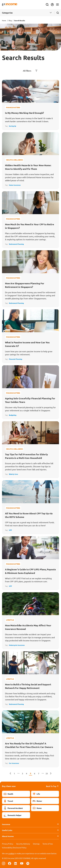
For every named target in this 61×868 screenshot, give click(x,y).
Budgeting (13, 415)
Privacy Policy (8, 844)
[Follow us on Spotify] (28, 863)
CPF (10, 530)
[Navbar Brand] (10, 5)
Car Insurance (14, 763)
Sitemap (36, 844)
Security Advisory (23, 844)
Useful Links (7, 830)
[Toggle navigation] (57, 5)
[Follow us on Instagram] (4, 863)
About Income (8, 836)
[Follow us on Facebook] (10, 863)
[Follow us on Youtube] (22, 863)
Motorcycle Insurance (17, 645)
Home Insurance (15, 185)
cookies (11, 853)
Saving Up (13, 126)
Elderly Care (13, 474)
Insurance (6, 824)
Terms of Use (48, 844)
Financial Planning (16, 359)
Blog (10, 20)
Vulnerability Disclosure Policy (14, 848)
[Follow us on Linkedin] (16, 863)
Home (4, 20)
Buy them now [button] (9, 786)
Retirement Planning (16, 244)
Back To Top (53, 786)
